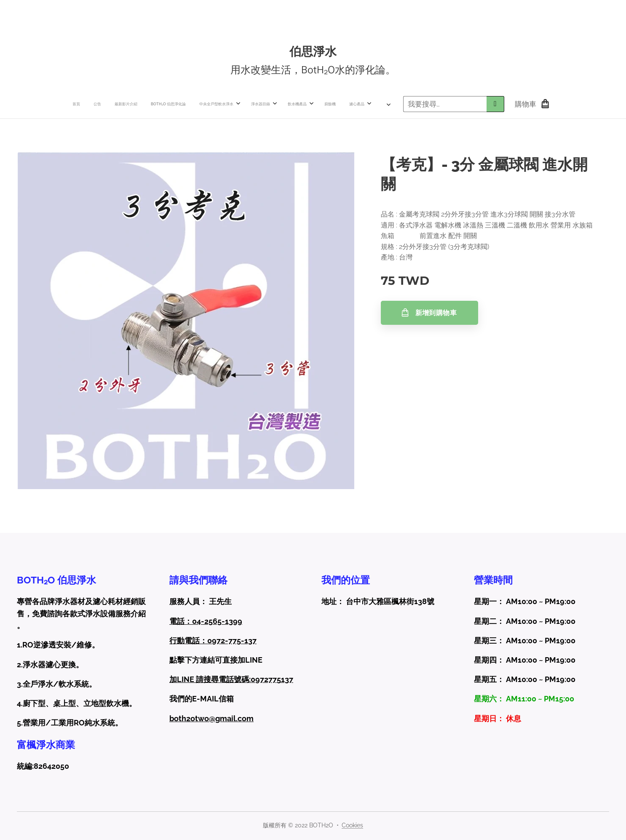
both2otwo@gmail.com (211, 718)
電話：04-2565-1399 (206, 621)
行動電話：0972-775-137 (213, 641)
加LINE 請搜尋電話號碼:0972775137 (231, 679)
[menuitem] (147, 104)
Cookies (352, 825)
